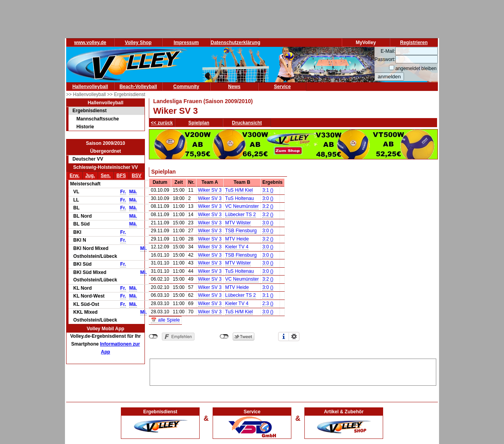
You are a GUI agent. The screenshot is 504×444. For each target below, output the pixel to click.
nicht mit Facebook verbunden (153, 337)
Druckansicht (247, 123)
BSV (136, 176)
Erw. (75, 176)
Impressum (186, 43)
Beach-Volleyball (138, 87)
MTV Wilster (238, 223)
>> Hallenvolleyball (87, 94)
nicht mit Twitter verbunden (224, 337)
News (234, 87)
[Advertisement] (293, 371)
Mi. (144, 248)
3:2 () (268, 206)
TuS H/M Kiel (239, 190)
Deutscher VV (88, 159)
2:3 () (268, 303)
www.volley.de (90, 43)
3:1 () (268, 190)
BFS (121, 176)
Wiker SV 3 (210, 190)
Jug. (90, 176)
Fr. (123, 192)
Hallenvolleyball (90, 87)
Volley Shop (138, 43)
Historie (85, 127)
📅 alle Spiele (165, 320)
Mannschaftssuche (98, 119)
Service (283, 87)
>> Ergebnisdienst (126, 94)
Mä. (133, 192)
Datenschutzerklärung (235, 43)
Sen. (106, 176)
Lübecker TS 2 (241, 215)
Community (186, 87)
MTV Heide (237, 239)
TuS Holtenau (240, 198)
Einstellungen (294, 337)
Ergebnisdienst (90, 111)
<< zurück (162, 123)
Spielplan (199, 123)
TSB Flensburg (241, 231)
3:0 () (268, 198)
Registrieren (414, 43)
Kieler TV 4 (237, 247)
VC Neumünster (242, 206)
